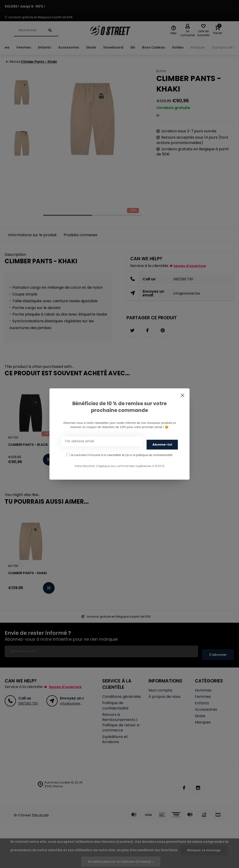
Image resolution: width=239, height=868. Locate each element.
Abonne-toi (162, 443)
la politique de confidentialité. (153, 453)
